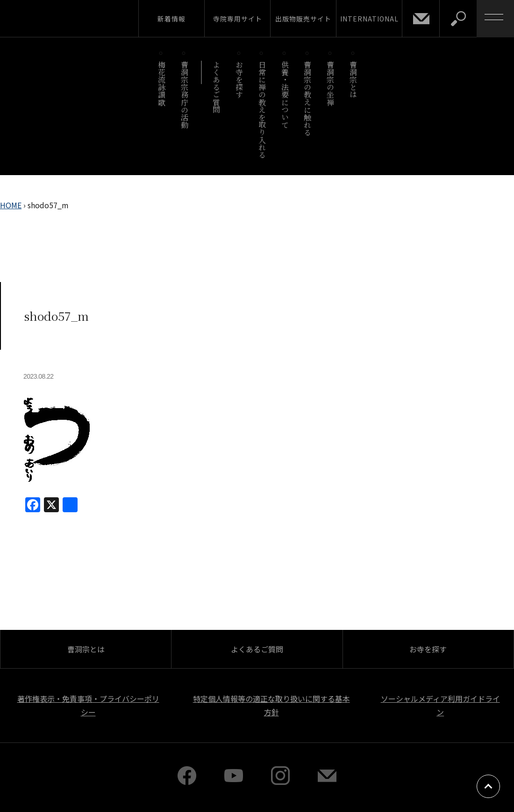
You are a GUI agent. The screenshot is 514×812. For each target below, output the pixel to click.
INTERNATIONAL (369, 19)
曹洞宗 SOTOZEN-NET (86, 18)
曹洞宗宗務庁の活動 (184, 95)
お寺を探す (239, 80)
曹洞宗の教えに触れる (308, 98)
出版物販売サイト (303, 19)
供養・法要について (285, 95)
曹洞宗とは (353, 80)
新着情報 (171, 19)
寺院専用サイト (238, 19)
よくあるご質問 (217, 87)
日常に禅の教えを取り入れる (262, 109)
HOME (11, 205)
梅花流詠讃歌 (161, 83)
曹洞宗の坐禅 (331, 83)
